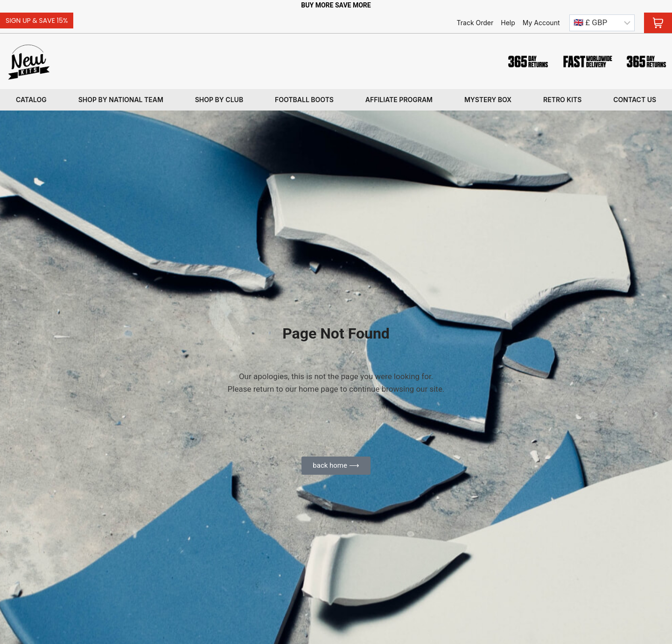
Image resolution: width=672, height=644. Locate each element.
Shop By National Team (121, 100)
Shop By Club (219, 100)
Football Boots (304, 100)
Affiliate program (399, 100)
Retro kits (562, 100)
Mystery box (488, 100)
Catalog (31, 100)
